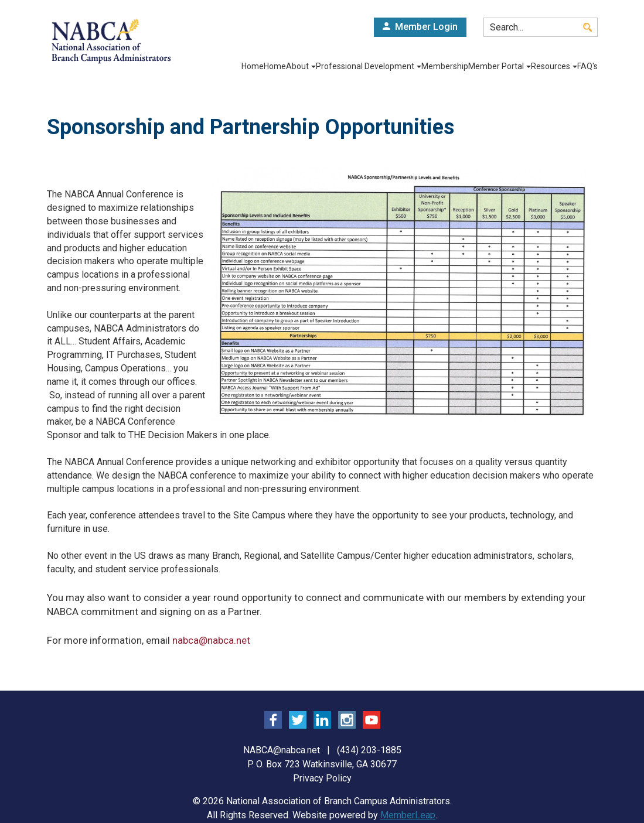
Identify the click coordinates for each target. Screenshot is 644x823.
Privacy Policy (322, 778)
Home (220, 66)
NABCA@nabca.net (282, 750)
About (277, 66)
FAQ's (587, 66)
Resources (549, 66)
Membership (431, 66)
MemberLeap (408, 815)
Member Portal (490, 66)
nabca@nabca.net (211, 640)
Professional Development (350, 66)
